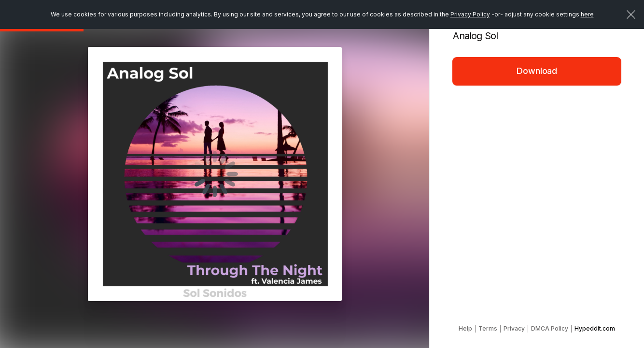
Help (465, 328)
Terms (488, 328)
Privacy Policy (470, 14)
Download (537, 71)
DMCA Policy (550, 328)
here (587, 14)
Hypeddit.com (595, 328)
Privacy (514, 328)
